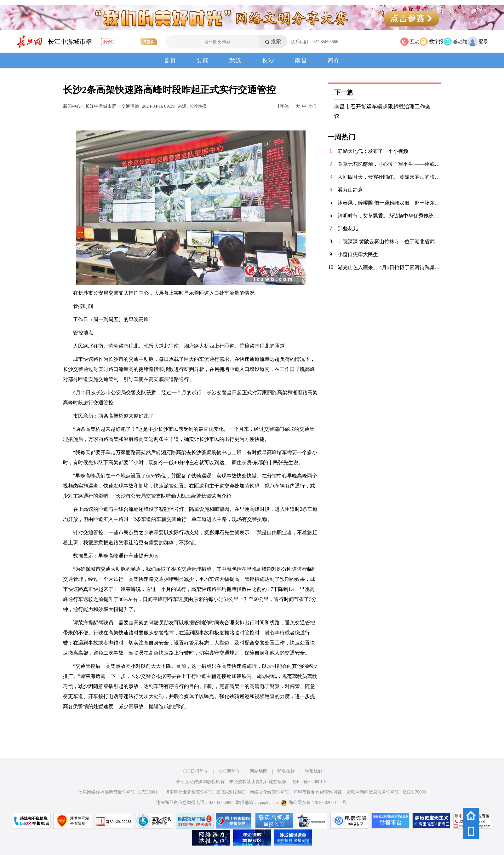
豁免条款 (286, 771)
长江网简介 (229, 771)
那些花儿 (348, 229)
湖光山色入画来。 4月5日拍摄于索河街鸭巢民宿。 (389, 267)
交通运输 (130, 106)
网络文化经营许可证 (270, 792)
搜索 (276, 41)
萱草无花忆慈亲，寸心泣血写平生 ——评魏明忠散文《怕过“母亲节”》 (389, 164)
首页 (170, 61)
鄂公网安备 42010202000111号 (314, 803)
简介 (334, 61)
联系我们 (313, 771)
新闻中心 (72, 106)
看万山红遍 (350, 190)
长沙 (268, 61)
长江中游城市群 (70, 42)
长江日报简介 (195, 771)
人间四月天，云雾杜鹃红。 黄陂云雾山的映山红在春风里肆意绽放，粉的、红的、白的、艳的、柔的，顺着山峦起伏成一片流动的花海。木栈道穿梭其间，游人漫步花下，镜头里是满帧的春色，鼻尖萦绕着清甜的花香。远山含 (389, 177)
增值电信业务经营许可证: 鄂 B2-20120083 (205, 792)
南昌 (301, 61)
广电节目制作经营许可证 (318, 792)
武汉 (236, 61)
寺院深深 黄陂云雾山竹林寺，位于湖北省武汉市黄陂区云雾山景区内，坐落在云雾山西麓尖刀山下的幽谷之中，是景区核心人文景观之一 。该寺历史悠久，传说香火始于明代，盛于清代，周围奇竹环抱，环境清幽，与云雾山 (389, 242)
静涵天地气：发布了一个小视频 (373, 151)
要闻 (203, 61)
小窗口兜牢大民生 (358, 254)
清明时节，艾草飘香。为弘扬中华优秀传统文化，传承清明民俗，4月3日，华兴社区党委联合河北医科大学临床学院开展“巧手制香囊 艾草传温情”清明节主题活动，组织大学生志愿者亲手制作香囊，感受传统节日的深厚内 (389, 216)
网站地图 (259, 771)
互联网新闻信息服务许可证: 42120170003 (386, 792)
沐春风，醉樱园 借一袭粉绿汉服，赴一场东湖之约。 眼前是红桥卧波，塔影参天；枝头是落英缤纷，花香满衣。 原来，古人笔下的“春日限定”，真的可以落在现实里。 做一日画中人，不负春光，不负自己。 (389, 203)
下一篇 (344, 92)
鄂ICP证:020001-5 (309, 782)
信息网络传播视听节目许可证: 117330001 (118, 792)
